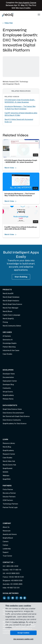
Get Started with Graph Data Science (16, 416)
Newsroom (7, 531)
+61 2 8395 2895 (16, 584)
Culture (5, 545)
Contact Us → (9, 562)
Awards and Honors (10, 534)
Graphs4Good (8, 538)
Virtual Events (8, 392)
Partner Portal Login (10, 507)
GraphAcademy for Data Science (15, 424)
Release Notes (8, 399)
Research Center (9, 454)
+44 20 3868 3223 (13, 573)
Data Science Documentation (13, 413)
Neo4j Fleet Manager (11, 308)
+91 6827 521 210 (13, 588)
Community (7, 388)
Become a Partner (9, 493)
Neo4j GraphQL (8, 319)
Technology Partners (10, 504)
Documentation (8, 377)
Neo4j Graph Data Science (12, 304)
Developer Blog (8, 385)
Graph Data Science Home (12, 409)
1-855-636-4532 (12, 566)
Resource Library (9, 443)
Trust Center (7, 556)
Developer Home (9, 374)
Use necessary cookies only (23, 639)
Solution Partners (9, 497)
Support (6, 552)
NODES (5, 472)
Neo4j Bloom (7, 311)
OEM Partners (8, 500)
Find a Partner (8, 489)
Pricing (5, 322)
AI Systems (7, 336)
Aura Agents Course (27, 3)
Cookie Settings (19, 622)
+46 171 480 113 (15, 570)
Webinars (6, 476)
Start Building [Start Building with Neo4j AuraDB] (21, 277)
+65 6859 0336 (17, 581)
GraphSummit (8, 468)
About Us (6, 527)
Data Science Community (12, 420)
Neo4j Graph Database (11, 297)
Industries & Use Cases (11, 350)
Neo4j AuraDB (8, 293)
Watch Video (10, 168)
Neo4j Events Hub (9, 465)
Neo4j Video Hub (9, 461)
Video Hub (9, 23)
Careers (6, 542)
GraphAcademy (8, 395)
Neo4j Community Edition (12, 326)
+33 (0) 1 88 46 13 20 (16, 577)
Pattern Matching (9, 347)
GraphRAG (7, 479)
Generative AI (8, 340)
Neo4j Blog (7, 447)
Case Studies (7, 354)
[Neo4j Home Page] (8, 15)
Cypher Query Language (11, 315)
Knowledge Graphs (10, 343)
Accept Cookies (23, 633)
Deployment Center (10, 381)
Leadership (7, 549)
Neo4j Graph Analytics (11, 301)
